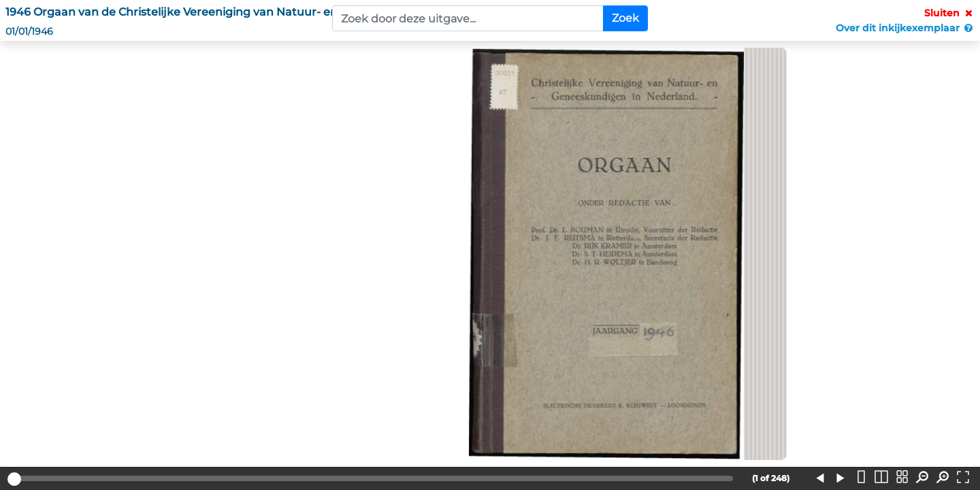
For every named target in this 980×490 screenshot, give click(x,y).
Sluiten (949, 13)
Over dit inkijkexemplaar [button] (905, 28)
